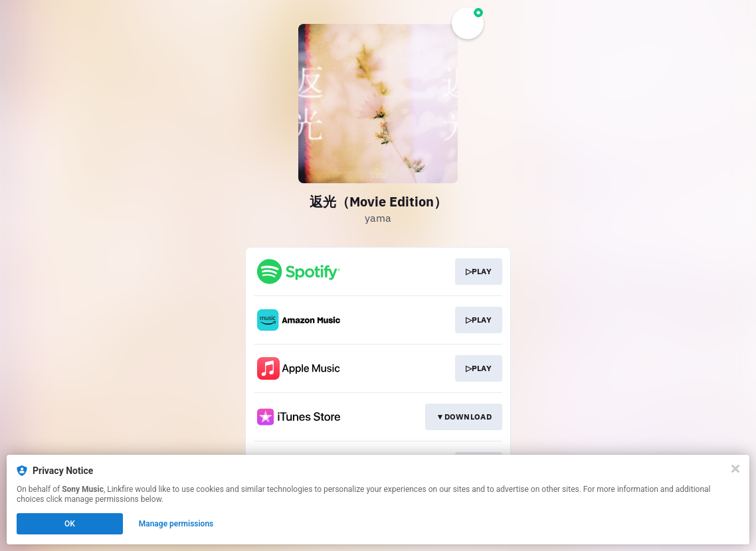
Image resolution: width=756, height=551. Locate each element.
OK (70, 524)
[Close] (735, 469)
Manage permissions (176, 524)
